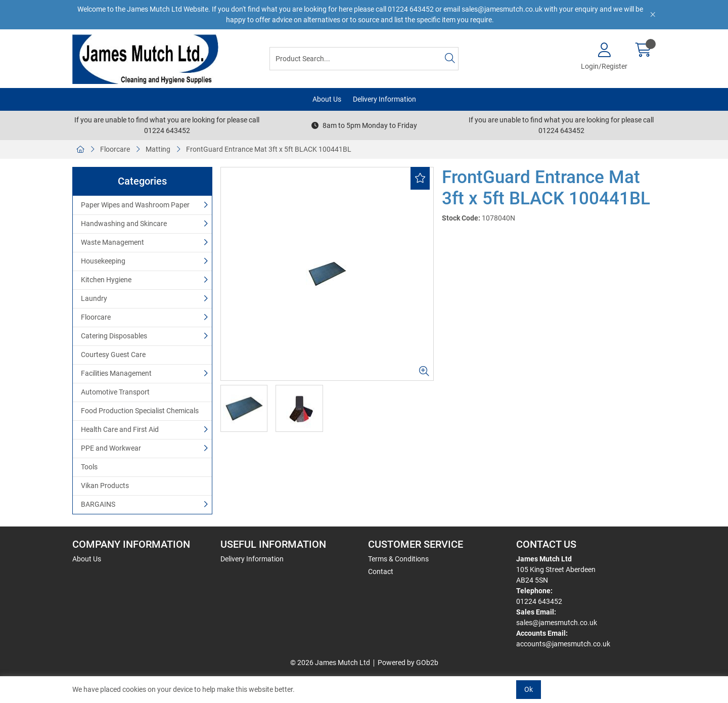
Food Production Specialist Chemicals (140, 411)
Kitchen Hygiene (106, 280)
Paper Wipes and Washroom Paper (135, 205)
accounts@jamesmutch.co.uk (563, 644)
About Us (327, 99)
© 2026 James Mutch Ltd (330, 663)
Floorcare (115, 149)
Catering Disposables (114, 336)
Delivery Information (384, 99)
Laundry (94, 298)
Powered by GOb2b (408, 663)
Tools (89, 467)
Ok (529, 689)
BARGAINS (98, 504)
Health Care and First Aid (120, 429)
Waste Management (112, 242)
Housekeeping (103, 261)
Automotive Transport (115, 392)
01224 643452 (539, 601)
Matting (158, 149)
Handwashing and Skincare (124, 224)
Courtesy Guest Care (113, 355)
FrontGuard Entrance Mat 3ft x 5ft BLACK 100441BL (269, 149)
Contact (381, 572)
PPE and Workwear (111, 448)
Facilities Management (116, 373)
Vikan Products (105, 486)
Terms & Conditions (398, 559)
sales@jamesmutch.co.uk (557, 623)
